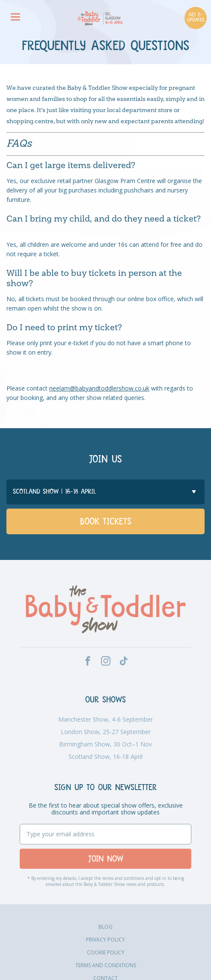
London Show (106, 732)
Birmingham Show (105, 744)
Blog (105, 927)
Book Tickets (106, 522)
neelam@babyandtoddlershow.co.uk (99, 388)
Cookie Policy (106, 952)
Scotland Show (105, 757)
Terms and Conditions (106, 965)
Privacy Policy (105, 940)
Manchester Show (105, 719)
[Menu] (15, 18)
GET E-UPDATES (196, 18)
